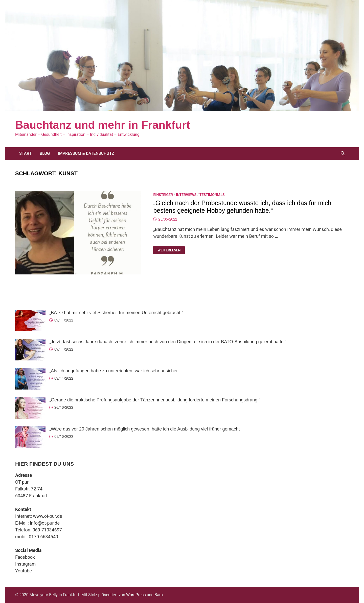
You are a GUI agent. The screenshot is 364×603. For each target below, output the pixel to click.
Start (25, 153)
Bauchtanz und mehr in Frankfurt (103, 125)
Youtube (24, 571)
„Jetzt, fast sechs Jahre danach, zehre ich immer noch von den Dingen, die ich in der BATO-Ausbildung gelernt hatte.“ (168, 342)
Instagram (25, 564)
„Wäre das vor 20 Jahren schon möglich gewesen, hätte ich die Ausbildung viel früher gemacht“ (145, 429)
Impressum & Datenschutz (86, 153)
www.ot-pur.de (48, 516)
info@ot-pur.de (45, 523)
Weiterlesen (170, 250)
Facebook (25, 557)
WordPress (136, 595)
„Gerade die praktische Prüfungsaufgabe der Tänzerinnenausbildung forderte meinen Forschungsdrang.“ (155, 400)
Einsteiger (163, 195)
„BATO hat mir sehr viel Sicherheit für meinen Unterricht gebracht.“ (116, 313)
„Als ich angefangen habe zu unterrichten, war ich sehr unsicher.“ (115, 371)
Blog (45, 153)
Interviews (186, 195)
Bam (159, 595)
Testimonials (212, 195)
